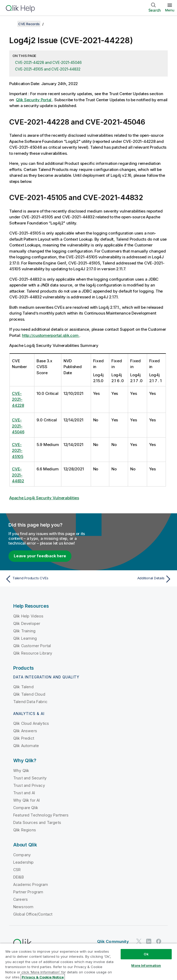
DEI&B (19, 877)
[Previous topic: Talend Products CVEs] (45, 579)
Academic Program (31, 884)
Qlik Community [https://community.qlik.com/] (113, 941)
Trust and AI (24, 793)
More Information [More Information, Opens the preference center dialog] (146, 965)
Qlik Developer (27, 623)
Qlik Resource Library (33, 653)
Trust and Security (30, 778)
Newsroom (23, 907)
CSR (17, 870)
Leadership (24, 862)
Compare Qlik (26, 808)
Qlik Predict (24, 738)
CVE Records (29, 24)
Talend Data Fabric (30, 702)
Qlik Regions (25, 830)
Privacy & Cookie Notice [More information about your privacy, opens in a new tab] (43, 977)
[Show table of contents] (11, 24)
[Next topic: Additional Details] (132, 579)
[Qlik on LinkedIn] (149, 941)
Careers (21, 899)
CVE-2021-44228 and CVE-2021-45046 (48, 62)
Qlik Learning (25, 638)
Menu (170, 10)
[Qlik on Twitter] (139, 941)
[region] (88, 962)
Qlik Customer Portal (32, 646)
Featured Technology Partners (41, 815)
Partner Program (28, 892)
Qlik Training (24, 631)
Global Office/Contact (33, 914)
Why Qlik (21, 771)
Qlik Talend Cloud (29, 694)
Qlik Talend (23, 687)
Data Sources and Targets (37, 822)
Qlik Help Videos (28, 616)
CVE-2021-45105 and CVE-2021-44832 (48, 69)
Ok (146, 954)
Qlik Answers (25, 731)
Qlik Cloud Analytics (31, 723)
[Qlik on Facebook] (159, 941)
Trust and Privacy (29, 785)
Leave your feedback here (40, 556)
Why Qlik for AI (26, 800)
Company (22, 855)
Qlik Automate (26, 746)
